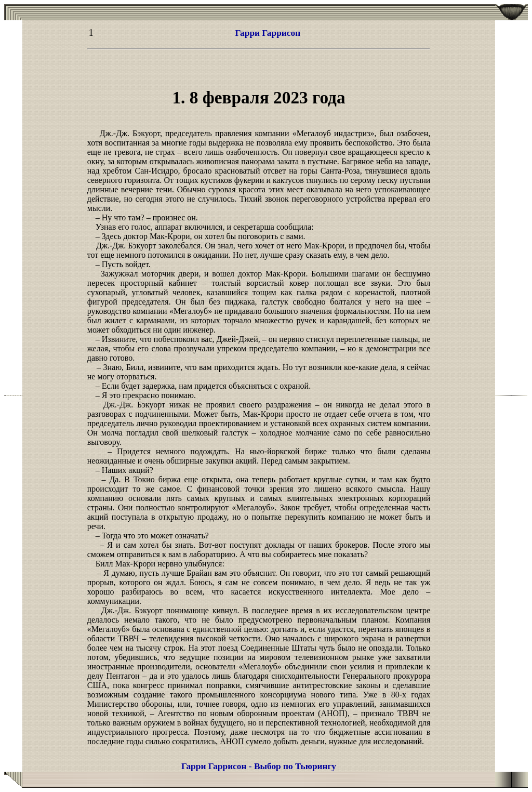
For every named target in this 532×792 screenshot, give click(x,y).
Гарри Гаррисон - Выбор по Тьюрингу (259, 766)
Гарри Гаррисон (268, 33)
